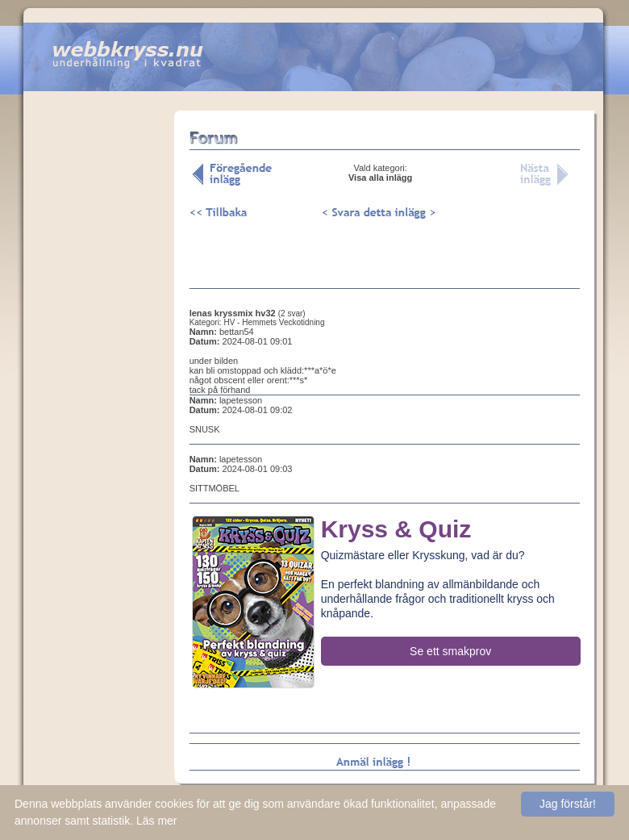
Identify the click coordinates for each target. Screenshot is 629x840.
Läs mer (157, 821)
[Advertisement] (98, 362)
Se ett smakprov (450, 651)
